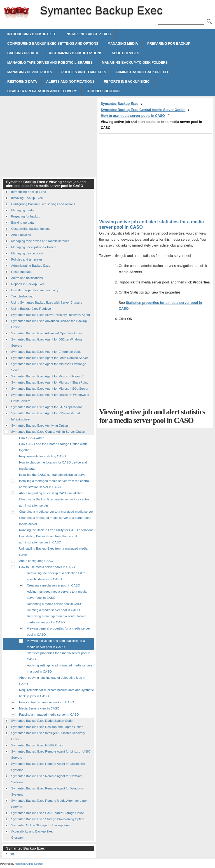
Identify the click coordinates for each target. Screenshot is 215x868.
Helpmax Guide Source (29, 864)
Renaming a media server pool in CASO (55, 604)
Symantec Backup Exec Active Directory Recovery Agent (51, 315)
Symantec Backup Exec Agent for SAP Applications (47, 407)
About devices (125, 53)
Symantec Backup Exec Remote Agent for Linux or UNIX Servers (51, 755)
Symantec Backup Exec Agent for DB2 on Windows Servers (47, 342)
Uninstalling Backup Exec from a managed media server (53, 552)
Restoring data (22, 82)
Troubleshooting (103, 91)
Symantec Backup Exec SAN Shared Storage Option (48, 813)
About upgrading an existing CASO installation (51, 493)
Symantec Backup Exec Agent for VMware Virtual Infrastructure (45, 416)
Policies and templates (84, 72)
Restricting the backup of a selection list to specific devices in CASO (56, 576)
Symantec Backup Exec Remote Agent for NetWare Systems (47, 779)
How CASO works (32, 438)
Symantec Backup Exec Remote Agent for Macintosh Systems (48, 767)
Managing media (123, 44)
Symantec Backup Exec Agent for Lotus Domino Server (50, 358)
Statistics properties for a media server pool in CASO (59, 656)
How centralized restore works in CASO (46, 702)
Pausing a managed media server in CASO (49, 715)
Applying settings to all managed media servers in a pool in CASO (60, 668)
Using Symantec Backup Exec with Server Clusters (47, 302)
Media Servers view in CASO (39, 708)
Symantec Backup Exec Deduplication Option (43, 721)
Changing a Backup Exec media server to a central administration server (54, 502)
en (12, 853)
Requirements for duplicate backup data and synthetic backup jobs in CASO (56, 693)
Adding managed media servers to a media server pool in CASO (57, 595)
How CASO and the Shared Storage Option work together (53, 447)
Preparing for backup (169, 44)
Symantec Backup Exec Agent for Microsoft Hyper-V (47, 376)
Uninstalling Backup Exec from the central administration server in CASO (48, 539)
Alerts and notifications (70, 82)
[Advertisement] (146, 176)
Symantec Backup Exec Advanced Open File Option (47, 333)
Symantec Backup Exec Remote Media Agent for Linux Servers (49, 804)
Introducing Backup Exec (32, 34)
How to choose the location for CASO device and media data (53, 465)
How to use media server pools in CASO (133, 116)
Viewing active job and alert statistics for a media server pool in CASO (56, 644)
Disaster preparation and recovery (42, 91)
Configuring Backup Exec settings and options (53, 44)
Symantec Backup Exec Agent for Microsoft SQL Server (50, 389)
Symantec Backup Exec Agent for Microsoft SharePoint (49, 382)
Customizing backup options (75, 53)
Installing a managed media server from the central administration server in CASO (54, 484)
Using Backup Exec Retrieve (31, 309)
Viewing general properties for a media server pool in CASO (59, 632)
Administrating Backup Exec (142, 72)
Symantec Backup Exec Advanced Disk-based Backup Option (49, 324)
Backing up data (23, 53)
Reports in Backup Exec (127, 82)
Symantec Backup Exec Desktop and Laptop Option (47, 727)
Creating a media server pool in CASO (53, 585)
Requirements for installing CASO (42, 456)
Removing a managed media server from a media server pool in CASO (57, 619)
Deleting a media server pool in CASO (53, 610)
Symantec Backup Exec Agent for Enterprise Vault (46, 352)
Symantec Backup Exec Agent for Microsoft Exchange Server (49, 367)
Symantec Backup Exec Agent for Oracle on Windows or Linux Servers (50, 398)
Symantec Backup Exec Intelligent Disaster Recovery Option (48, 736)
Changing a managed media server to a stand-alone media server (55, 521)
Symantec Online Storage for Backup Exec (41, 825)
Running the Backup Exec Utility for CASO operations (56, 530)
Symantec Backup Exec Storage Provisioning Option (48, 819)
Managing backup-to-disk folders (135, 63)
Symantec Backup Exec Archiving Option (40, 425)
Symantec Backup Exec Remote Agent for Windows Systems (47, 791)
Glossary (17, 838)
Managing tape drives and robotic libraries (50, 63)
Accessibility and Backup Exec (32, 831)
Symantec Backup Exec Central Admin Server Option (143, 110)
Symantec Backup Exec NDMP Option (38, 745)
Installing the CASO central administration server (53, 475)
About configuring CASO (36, 561)
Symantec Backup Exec (17, 13)
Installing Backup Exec (88, 34)
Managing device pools (30, 72)
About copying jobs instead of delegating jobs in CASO (52, 681)
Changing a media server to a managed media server (56, 512)
